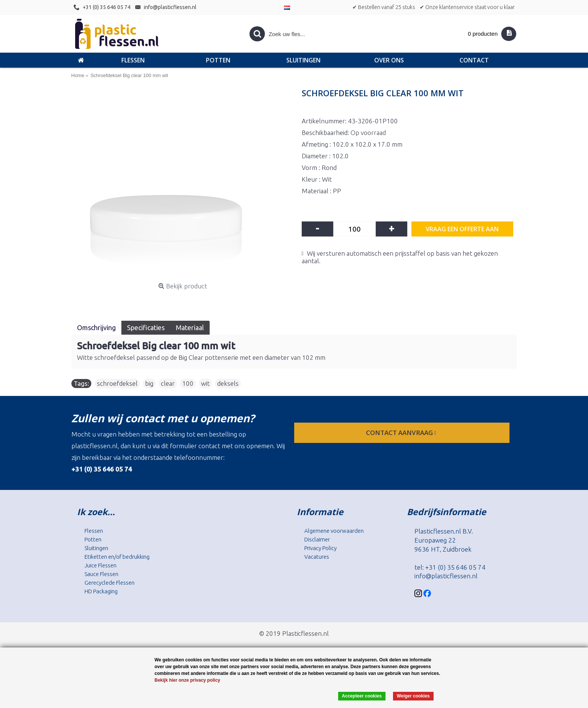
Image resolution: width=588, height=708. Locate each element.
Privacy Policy (320, 548)
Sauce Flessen (101, 574)
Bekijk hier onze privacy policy (187, 680)
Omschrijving (96, 327)
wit (205, 383)
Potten (93, 539)
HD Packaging (101, 591)
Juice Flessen (101, 565)
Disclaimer (317, 539)
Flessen (94, 531)
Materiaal (190, 327)
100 (188, 383)
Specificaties (146, 327)
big (149, 383)
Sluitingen (96, 548)
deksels (228, 383)
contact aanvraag (402, 433)
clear (168, 383)
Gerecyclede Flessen (110, 583)
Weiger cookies (413, 696)
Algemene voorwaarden (334, 531)
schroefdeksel (117, 383)
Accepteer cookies (362, 696)
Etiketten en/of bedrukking (117, 557)
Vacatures (317, 557)
